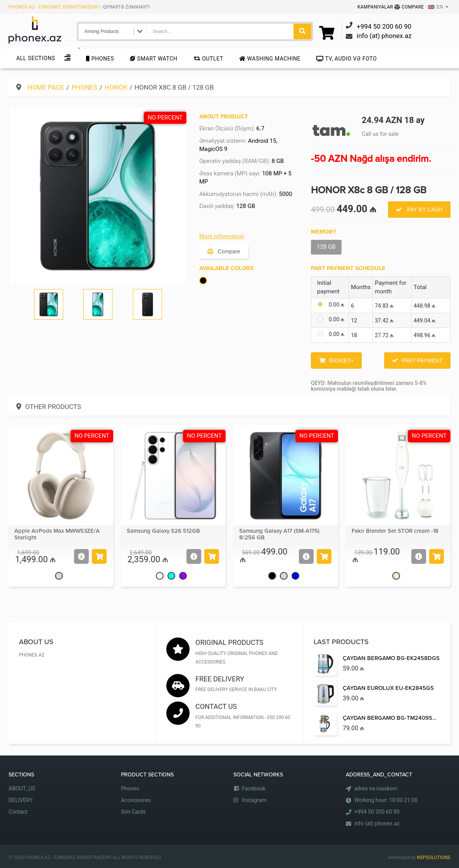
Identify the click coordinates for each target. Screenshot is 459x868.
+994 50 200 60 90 (377, 812)
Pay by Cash (424, 210)
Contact (18, 812)
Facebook (254, 788)
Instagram (254, 800)
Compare (409, 7)
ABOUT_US (22, 788)
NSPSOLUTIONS (434, 858)
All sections (36, 58)
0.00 (336, 305)
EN (436, 7)
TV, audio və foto (347, 59)
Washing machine (270, 59)
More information (222, 236)
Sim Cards (133, 812)
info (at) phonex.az (377, 823)
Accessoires (136, 800)
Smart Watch (154, 59)
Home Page (46, 87)
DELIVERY (21, 800)
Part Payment (422, 360)
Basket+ (341, 360)
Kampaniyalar (376, 7)
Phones (100, 59)
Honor (116, 87)
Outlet (208, 59)
